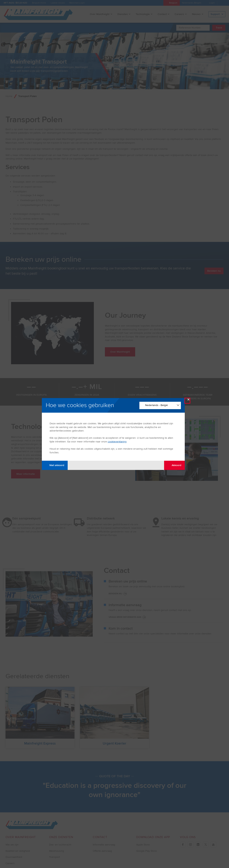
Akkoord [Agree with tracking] (174, 465)
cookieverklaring (117, 442)
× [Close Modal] (188, 400)
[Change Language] (160, 405)
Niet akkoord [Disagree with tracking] (55, 465)
